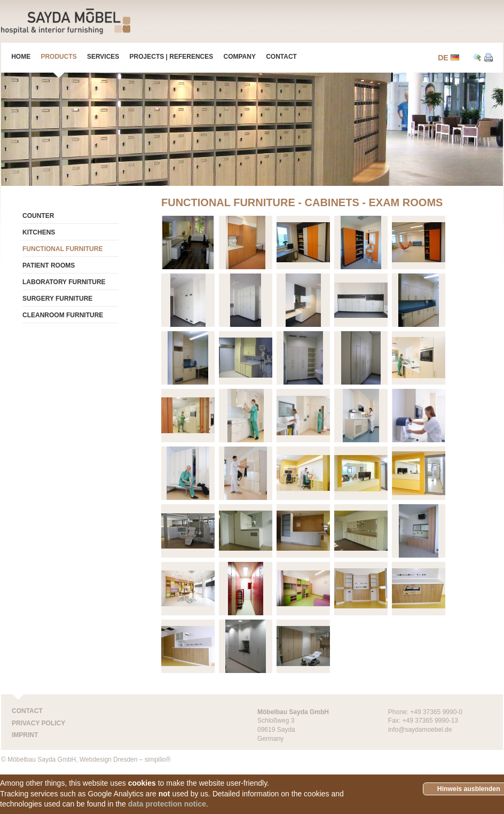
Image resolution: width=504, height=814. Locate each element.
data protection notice (167, 804)
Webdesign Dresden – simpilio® (125, 760)
